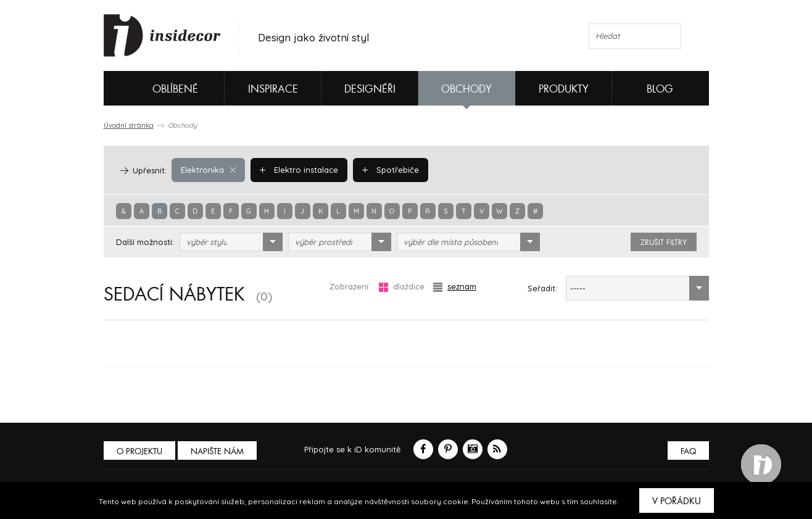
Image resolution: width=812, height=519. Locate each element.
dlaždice (402, 287)
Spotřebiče (391, 170)
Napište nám (217, 451)
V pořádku (677, 501)
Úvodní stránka (129, 125)
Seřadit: (542, 288)
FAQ (688, 451)
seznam (455, 287)
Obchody (466, 89)
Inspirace (273, 89)
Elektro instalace (299, 170)
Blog (660, 89)
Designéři (370, 89)
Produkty (564, 89)
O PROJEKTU (139, 451)
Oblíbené (155, 88)
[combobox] (231, 242)
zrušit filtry (664, 243)
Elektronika (208, 170)
